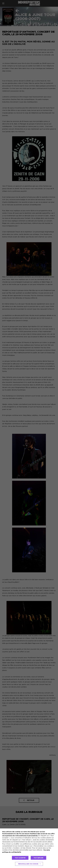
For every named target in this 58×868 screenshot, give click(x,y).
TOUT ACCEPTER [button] (20, 858)
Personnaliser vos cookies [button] (28, 864)
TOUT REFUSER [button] (38, 858)
